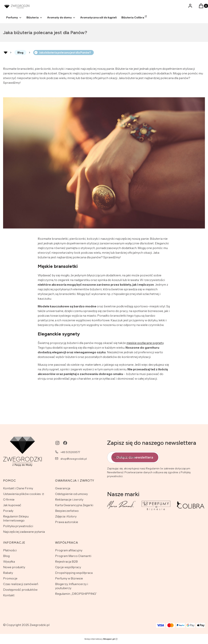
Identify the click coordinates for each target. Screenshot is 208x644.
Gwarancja (63, 488)
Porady (8, 511)
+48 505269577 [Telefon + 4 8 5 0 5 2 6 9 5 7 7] (70, 452)
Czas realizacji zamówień (21, 584)
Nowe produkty (14, 567)
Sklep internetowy (100, 639)
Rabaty (8, 573)
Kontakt (9, 595)
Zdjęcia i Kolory (66, 516)
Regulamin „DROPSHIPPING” (76, 594)
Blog (20, 53)
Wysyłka (9, 561)
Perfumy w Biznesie (69, 578)
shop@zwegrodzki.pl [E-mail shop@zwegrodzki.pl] (74, 459)
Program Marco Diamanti (73, 556)
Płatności (10, 550)
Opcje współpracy (68, 567)
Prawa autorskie (67, 522)
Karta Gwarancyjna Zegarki (74, 505)
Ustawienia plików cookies (22, 494)
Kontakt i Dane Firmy (18, 488)
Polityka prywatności (18, 526)
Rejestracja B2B (66, 561)
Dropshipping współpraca (74, 573)
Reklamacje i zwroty (69, 499)
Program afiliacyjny (69, 550)
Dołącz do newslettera (135, 457)
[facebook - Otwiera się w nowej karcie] (65, 443)
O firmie (9, 499)
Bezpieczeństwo (67, 511)
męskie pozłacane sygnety (145, 343)
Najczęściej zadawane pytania (24, 532)
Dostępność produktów (20, 590)
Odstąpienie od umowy (71, 494)
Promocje (10, 578)
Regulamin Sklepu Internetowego (16, 518)
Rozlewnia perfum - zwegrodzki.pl (6, 53)
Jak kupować (12, 505)
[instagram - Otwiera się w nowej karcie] (57, 443)
